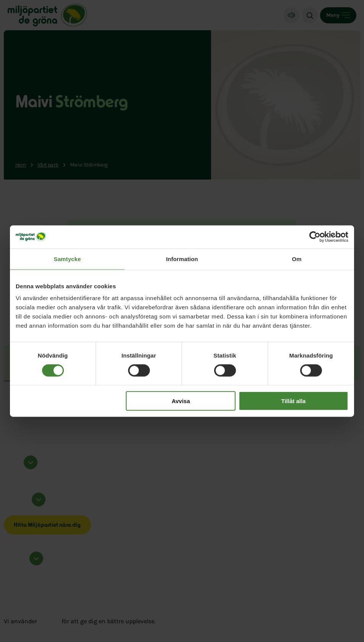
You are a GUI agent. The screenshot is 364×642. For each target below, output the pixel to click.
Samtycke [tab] (67, 259)
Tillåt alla (293, 401)
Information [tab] (182, 259)
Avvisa (181, 401)
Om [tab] (297, 259)
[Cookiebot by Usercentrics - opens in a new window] (315, 237)
